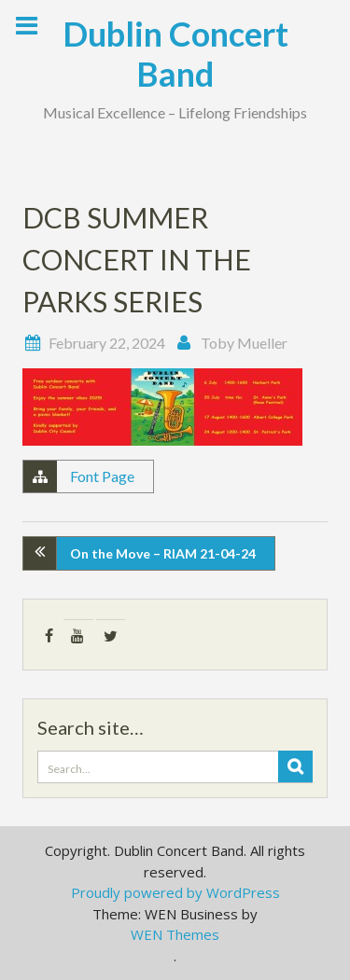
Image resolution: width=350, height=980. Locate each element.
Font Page (102, 476)
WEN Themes (175, 934)
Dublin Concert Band (175, 54)
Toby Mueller (244, 343)
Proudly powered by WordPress (175, 892)
